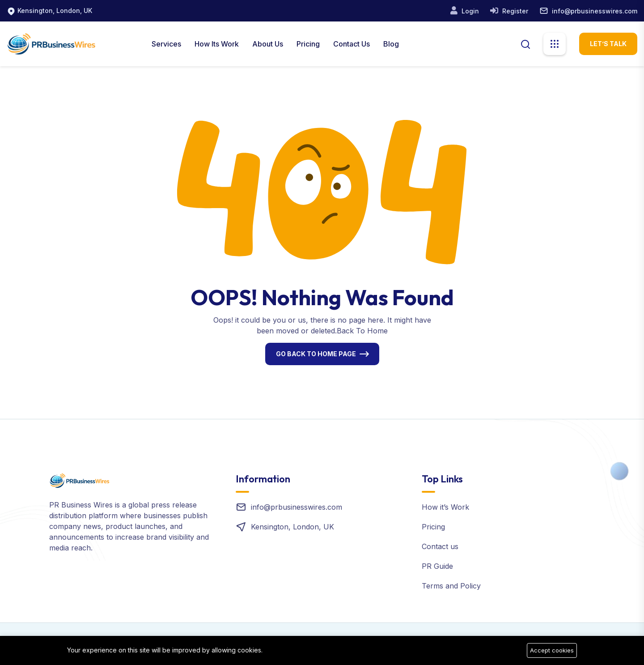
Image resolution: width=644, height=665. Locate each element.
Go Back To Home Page (316, 354)
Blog (391, 44)
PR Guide (437, 566)
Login (469, 11)
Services (166, 44)
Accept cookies (552, 650)
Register (514, 11)
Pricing (308, 44)
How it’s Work (445, 507)
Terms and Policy (451, 586)
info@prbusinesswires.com (595, 11)
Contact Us (352, 44)
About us (268, 44)
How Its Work (217, 44)
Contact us (440, 546)
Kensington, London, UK (55, 11)
